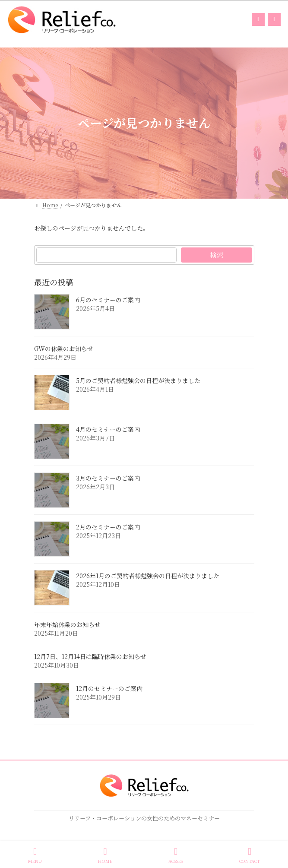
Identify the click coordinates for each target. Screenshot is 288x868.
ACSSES (176, 855)
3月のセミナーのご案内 (108, 478)
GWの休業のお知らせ (64, 349)
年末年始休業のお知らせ (67, 625)
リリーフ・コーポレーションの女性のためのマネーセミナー (144, 818)
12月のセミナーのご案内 (109, 689)
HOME (105, 855)
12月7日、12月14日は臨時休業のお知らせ (90, 657)
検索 (216, 255)
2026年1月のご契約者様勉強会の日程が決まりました (148, 576)
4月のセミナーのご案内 (108, 430)
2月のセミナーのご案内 (108, 527)
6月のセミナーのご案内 (108, 300)
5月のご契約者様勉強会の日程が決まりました (138, 381)
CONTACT (250, 855)
